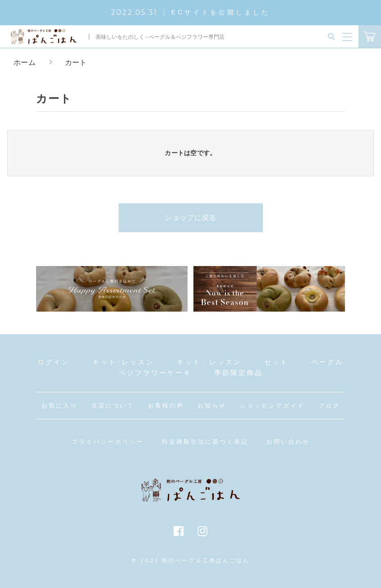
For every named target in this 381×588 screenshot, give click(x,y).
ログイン (54, 362)
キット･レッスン (123, 362)
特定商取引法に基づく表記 (205, 442)
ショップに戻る (190, 218)
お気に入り (60, 406)
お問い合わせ (288, 442)
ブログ (329, 406)
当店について (113, 406)
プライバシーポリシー (108, 442)
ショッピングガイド (272, 406)
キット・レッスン (209, 362)
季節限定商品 (239, 373)
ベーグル (327, 362)
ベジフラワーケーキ (155, 373)
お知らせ (212, 406)
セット (276, 362)
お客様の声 (166, 406)
